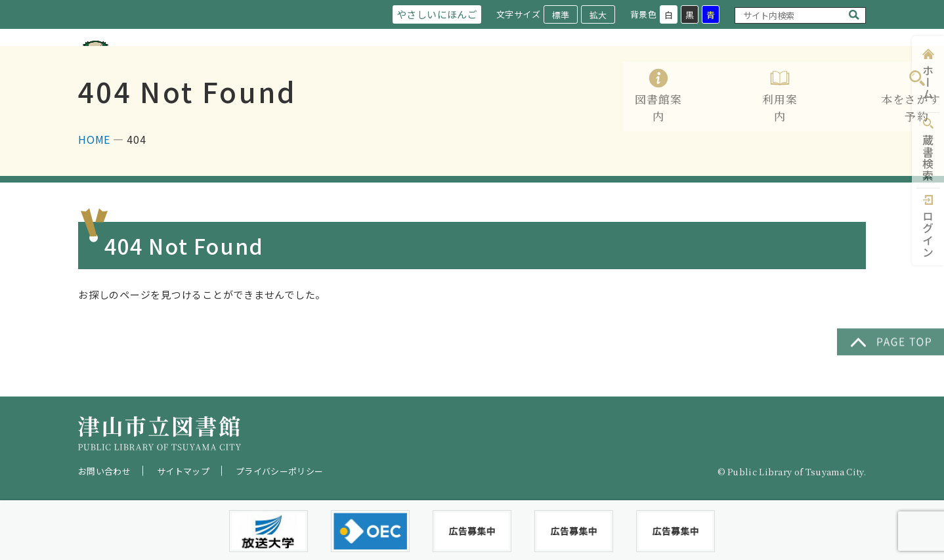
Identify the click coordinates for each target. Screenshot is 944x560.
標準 (560, 15)
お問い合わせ (104, 471)
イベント (792, 74)
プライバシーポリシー (279, 471)
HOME (94, 192)
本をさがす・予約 (611, 74)
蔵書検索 (928, 158)
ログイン (928, 234)
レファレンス (712, 74)
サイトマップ (183, 471)
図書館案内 (446, 74)
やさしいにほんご (434, 14)
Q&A (853, 74)
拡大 (597, 15)
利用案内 (521, 74)
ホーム (928, 82)
